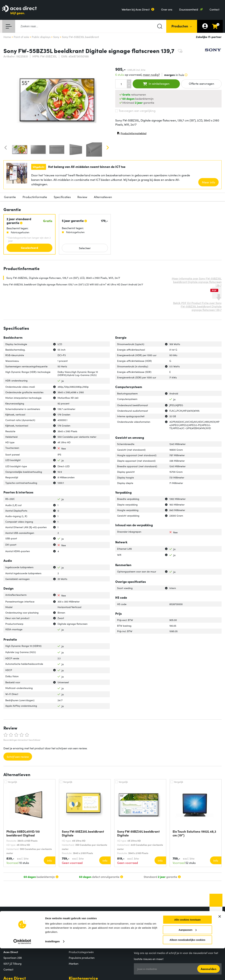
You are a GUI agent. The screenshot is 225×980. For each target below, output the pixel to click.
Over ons (167, 9)
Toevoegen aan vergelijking (135, 111)
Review (82, 197)
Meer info (209, 182)
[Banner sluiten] (220, 948)
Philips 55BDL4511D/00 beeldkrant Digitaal (23, 833)
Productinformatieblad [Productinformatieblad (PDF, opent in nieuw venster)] (132, 134)
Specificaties (62, 197)
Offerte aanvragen (201, 84)
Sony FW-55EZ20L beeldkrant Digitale (83, 833)
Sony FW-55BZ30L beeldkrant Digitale (138, 833)
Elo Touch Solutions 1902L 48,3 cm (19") (194, 833)
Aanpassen (188, 961)
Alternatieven (103, 197)
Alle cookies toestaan (187, 951)
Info (49, 860)
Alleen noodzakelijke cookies (187, 971)
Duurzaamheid (189, 9)
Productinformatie (35, 197)
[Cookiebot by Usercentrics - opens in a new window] (22, 973)
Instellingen (52, 973)
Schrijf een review (18, 757)
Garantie (10, 197)
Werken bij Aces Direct (136, 9)
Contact (214, 9)
